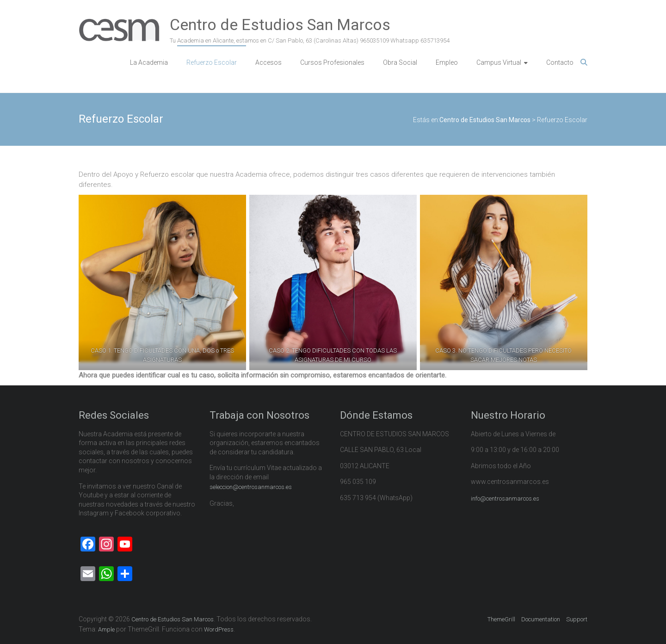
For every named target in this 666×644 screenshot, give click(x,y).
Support (577, 619)
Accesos (268, 62)
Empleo (447, 62)
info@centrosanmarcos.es (505, 498)
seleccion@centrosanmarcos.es (251, 487)
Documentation (541, 619)
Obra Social (400, 62)
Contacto (560, 62)
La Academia (149, 62)
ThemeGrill (501, 619)
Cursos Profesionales (332, 62)
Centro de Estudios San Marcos (280, 25)
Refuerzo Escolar (212, 62)
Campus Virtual (499, 62)
